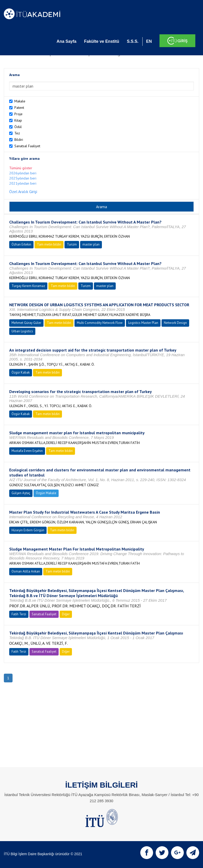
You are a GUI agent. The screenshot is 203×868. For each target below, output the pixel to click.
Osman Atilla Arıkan (26, 571)
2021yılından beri (23, 183)
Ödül (18, 127)
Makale (20, 101)
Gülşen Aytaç (21, 493)
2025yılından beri (23, 178)
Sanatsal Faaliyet (27, 146)
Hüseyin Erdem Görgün (28, 530)
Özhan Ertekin (21, 244)
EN (149, 41)
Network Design (175, 323)
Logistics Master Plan (143, 323)
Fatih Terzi (19, 614)
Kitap (18, 120)
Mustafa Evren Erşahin (27, 451)
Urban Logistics (22, 331)
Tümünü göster (21, 168)
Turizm (72, 244)
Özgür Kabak (21, 372)
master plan (91, 244)
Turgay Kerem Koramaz (28, 286)
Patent (19, 108)
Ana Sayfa (66, 41)
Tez (17, 133)
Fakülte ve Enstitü (101, 41)
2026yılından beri (23, 173)
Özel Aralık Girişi (23, 192)
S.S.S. (132, 41)
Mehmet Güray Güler (26, 323)
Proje (18, 114)
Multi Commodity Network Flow (100, 323)
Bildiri (19, 140)
